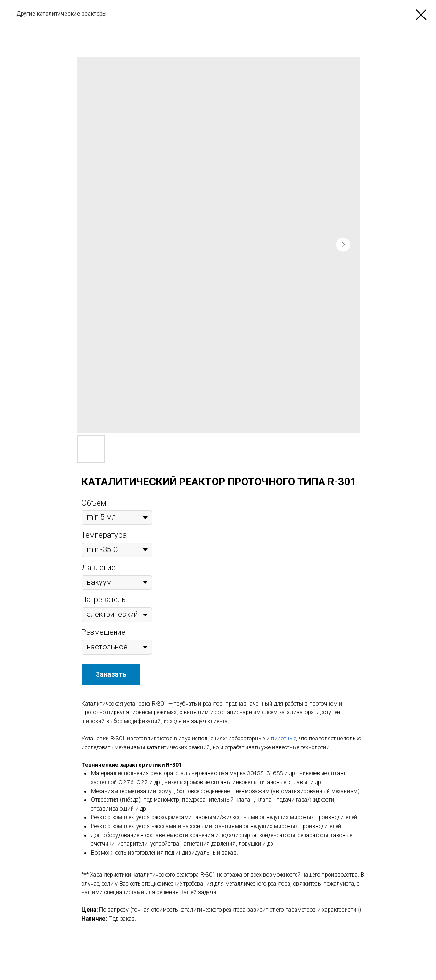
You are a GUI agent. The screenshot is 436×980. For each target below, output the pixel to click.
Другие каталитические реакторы (62, 14)
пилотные (284, 739)
